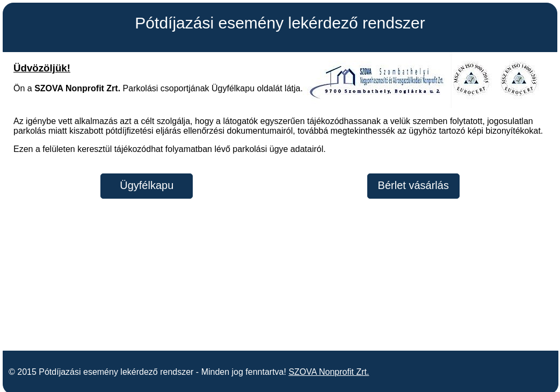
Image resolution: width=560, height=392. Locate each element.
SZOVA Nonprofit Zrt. (329, 366)
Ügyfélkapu (147, 185)
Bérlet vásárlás (413, 185)
